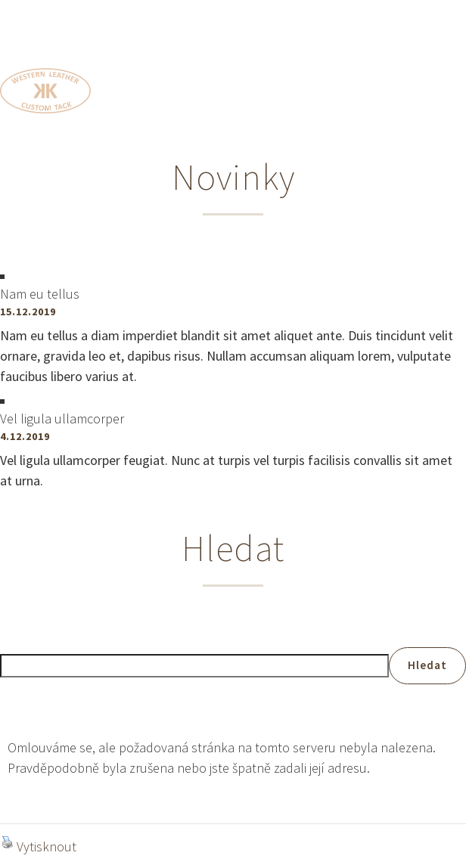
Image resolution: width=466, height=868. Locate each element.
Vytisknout (39, 846)
